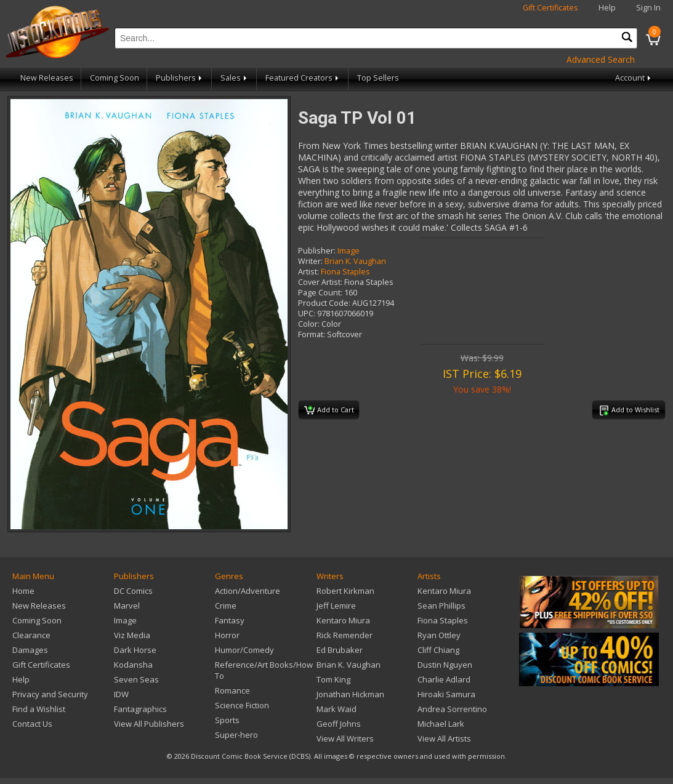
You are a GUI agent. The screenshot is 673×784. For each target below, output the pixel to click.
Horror (227, 635)
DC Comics (133, 591)
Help (607, 8)
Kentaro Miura (343, 620)
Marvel (127, 606)
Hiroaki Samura (446, 694)
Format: (312, 334)
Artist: (308, 272)
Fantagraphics (140, 709)
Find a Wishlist (39, 709)
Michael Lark (441, 724)
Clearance (31, 635)
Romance (232, 690)
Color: (309, 324)
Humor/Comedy (244, 650)
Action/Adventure (248, 591)
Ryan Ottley (439, 635)
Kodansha (133, 665)
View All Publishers (149, 724)
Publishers (180, 78)
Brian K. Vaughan (355, 261)
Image (349, 251)
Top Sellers (378, 78)
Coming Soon (115, 78)
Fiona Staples (345, 272)
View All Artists (444, 738)
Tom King (333, 679)
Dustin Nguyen (445, 665)
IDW (121, 694)
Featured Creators (303, 78)
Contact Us (32, 724)
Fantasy (230, 620)
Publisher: (317, 251)
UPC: (307, 314)
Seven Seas (136, 679)
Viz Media (132, 635)
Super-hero (236, 735)
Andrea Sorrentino (452, 709)
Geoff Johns (339, 724)
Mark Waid (336, 709)
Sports (227, 720)
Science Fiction (242, 705)
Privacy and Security (50, 694)
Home (23, 591)
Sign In (648, 8)
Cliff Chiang (438, 650)
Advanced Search (601, 59)
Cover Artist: (320, 282)
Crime (226, 606)
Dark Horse (135, 650)
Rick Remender (345, 635)
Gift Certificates (550, 8)
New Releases (47, 78)
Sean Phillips (441, 606)
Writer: (310, 261)
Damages (30, 650)
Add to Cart (329, 410)
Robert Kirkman (345, 591)
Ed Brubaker (340, 650)
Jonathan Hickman (350, 694)
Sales (235, 78)
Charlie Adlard (444, 679)
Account (634, 78)
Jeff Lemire (336, 606)
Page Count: (320, 293)
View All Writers (345, 738)
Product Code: (324, 303)
